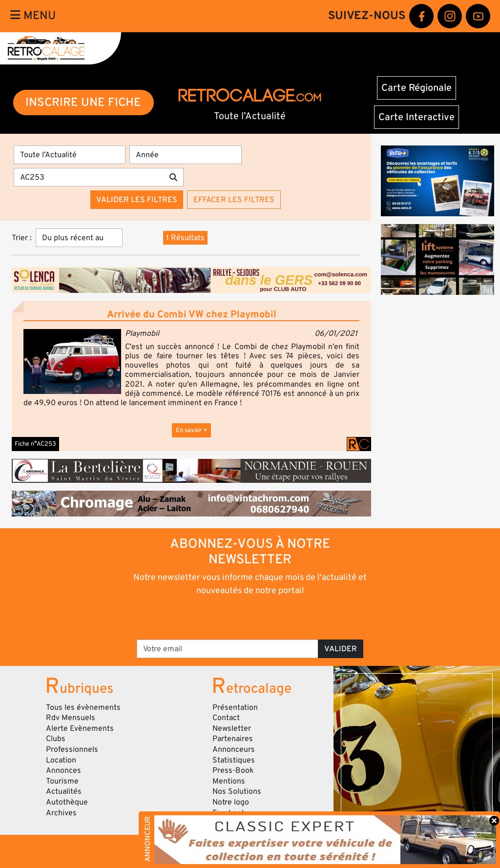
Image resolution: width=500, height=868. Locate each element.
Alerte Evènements (80, 728)
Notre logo (231, 802)
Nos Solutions (237, 791)
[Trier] (79, 238)
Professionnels (72, 749)
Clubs (56, 739)
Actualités (64, 791)
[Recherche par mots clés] (89, 177)
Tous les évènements (83, 707)
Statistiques (234, 760)
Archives (61, 813)
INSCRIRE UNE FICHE (83, 102)
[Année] (185, 155)
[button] (72, 362)
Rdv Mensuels (71, 718)
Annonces (63, 770)
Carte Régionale (417, 88)
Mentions (229, 781)
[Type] (70, 155)
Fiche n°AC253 (35, 444)
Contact (226, 718)
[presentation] (237, 617)
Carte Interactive (417, 117)
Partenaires (233, 739)
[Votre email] (228, 649)
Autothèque (67, 802)
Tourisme (62, 781)
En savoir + (191, 430)
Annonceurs (234, 749)
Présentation (235, 707)
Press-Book (233, 770)
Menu (33, 16)
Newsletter (232, 728)
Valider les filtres (137, 200)
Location (61, 760)
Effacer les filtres (234, 200)
